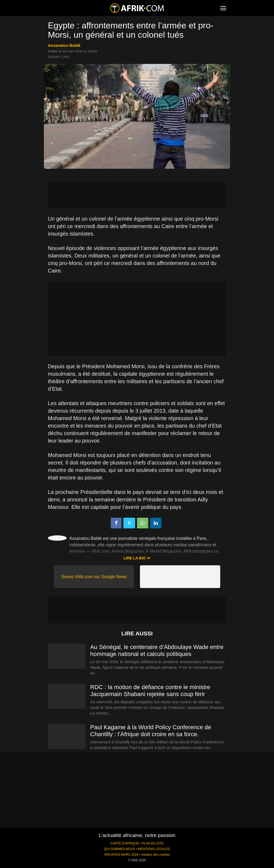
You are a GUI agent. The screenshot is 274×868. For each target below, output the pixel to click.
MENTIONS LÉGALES (154, 849)
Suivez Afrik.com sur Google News (94, 577)
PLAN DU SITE (153, 843)
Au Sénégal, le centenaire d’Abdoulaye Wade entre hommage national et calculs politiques (157, 650)
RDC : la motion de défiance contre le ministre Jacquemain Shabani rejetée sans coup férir (150, 691)
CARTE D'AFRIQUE (125, 843)
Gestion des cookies (156, 855)
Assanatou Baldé (64, 45)
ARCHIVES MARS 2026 (121, 855)
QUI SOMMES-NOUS (120, 849)
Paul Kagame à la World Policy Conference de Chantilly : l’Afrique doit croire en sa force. (151, 731)
